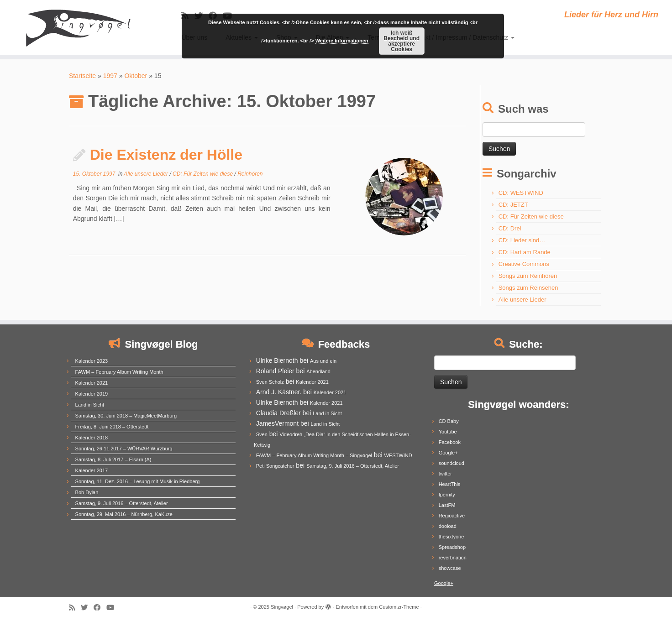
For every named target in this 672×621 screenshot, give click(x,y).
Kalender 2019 (92, 394)
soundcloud (451, 463)
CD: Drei (510, 228)
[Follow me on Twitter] (87, 608)
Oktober (136, 76)
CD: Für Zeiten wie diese (203, 174)
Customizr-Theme (399, 607)
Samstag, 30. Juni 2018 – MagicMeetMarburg (126, 416)
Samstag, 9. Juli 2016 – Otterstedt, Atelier (122, 503)
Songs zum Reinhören (528, 276)
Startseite (82, 76)
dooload (448, 526)
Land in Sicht (90, 405)
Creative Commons (524, 264)
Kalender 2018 (92, 438)
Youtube (448, 432)
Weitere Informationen (342, 41)
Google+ (448, 453)
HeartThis (450, 484)
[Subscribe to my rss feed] (75, 608)
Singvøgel (282, 607)
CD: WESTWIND (521, 193)
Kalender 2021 (92, 383)
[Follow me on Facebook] (100, 608)
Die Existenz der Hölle (166, 155)
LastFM (447, 505)
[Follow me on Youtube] (113, 608)
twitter (445, 474)
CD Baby (449, 421)
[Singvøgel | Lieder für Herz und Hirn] (78, 27)
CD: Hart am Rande (525, 252)
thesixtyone (451, 537)
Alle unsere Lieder (147, 174)
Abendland (318, 371)
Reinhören (250, 174)
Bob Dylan (87, 492)
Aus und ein (323, 361)
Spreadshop (452, 547)
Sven (262, 434)
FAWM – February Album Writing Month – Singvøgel (314, 455)
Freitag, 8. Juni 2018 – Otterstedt (112, 427)
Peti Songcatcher (275, 466)
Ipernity (447, 495)
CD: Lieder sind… (522, 240)
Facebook (450, 442)
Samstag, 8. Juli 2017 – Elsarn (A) (113, 459)
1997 (110, 76)
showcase (450, 568)
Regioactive (452, 516)
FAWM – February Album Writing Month (119, 372)
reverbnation (453, 558)
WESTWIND (398, 455)
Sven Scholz (270, 382)
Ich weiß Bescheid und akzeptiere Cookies (402, 41)
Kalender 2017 (92, 470)
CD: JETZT (513, 205)
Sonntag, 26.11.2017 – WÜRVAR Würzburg (124, 449)
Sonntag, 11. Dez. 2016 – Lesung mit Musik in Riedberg (138, 481)
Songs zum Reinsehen (528, 288)
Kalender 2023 (92, 361)
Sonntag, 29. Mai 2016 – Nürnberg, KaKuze (124, 514)
